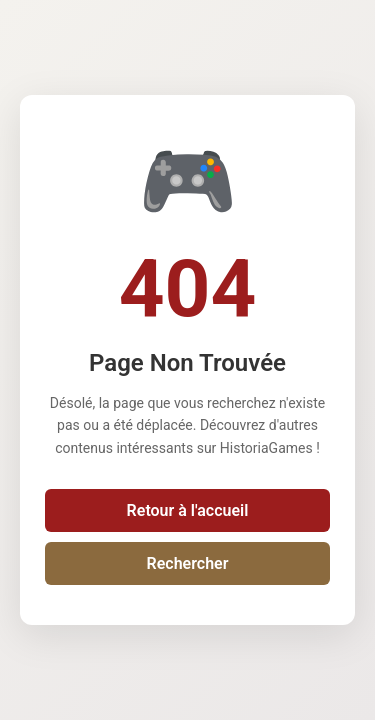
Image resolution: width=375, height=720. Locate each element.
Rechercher (188, 563)
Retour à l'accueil (188, 510)
